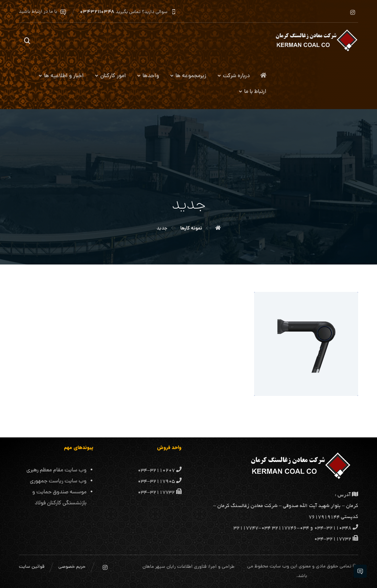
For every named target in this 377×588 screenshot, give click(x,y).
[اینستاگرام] (353, 12)
